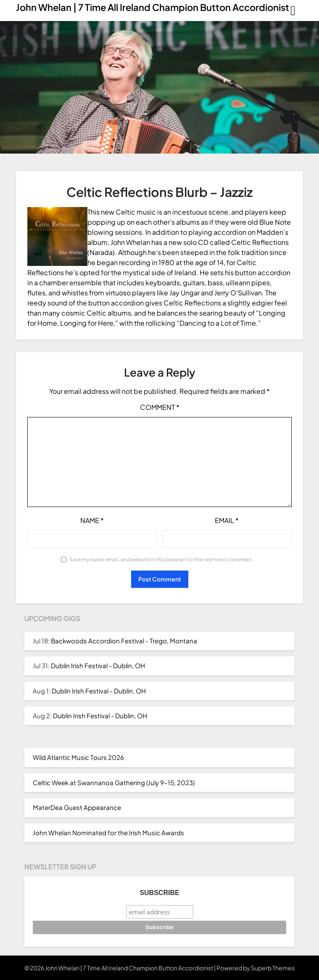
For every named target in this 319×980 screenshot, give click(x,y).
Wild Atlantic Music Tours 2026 (78, 757)
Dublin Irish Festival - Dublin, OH (98, 665)
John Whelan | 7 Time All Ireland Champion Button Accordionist (153, 7)
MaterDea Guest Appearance (77, 807)
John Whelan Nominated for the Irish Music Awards (108, 833)
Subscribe (159, 893)
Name (92, 520)
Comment (160, 407)
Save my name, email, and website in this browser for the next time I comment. (161, 559)
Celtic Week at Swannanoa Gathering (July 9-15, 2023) (114, 782)
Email (227, 520)
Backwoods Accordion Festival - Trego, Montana (124, 641)
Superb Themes (273, 968)
